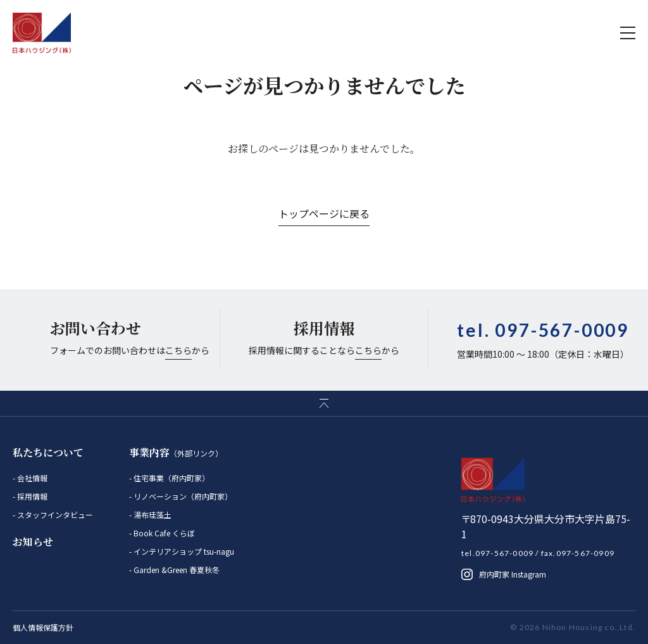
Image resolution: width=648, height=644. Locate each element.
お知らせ (33, 542)
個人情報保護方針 (43, 627)
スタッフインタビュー (54, 515)
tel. (543, 330)
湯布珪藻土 (152, 515)
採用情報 (31, 496)
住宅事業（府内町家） (171, 478)
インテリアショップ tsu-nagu (183, 551)
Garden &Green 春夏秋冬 (176, 570)
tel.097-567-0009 (497, 553)
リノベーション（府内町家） (182, 496)
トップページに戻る (324, 213)
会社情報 (31, 478)
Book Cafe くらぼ (163, 533)
